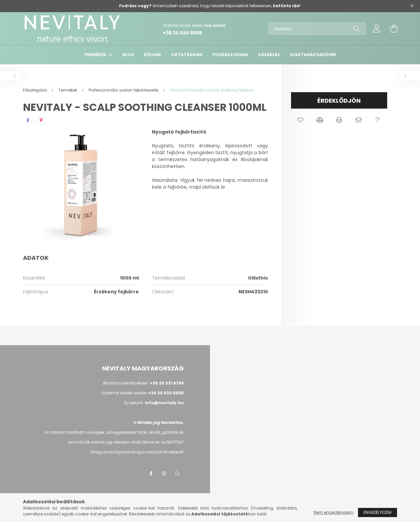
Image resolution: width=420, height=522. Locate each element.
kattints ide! (287, 6)
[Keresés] (317, 29)
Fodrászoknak (231, 55)
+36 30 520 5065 (182, 33)
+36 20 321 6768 (167, 383)
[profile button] (377, 29)
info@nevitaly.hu (164, 403)
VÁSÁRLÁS (269, 55)
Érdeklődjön (339, 101)
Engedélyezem (378, 512)
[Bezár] (412, 6)
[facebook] (28, 120)
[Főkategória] (35, 90)
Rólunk (153, 55)
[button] (301, 120)
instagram (164, 473)
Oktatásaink (187, 55)
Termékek (96, 55)
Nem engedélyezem (334, 512)
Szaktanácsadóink (313, 55)
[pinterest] (41, 120)
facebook (151, 473)
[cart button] (394, 29)
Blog (128, 55)
